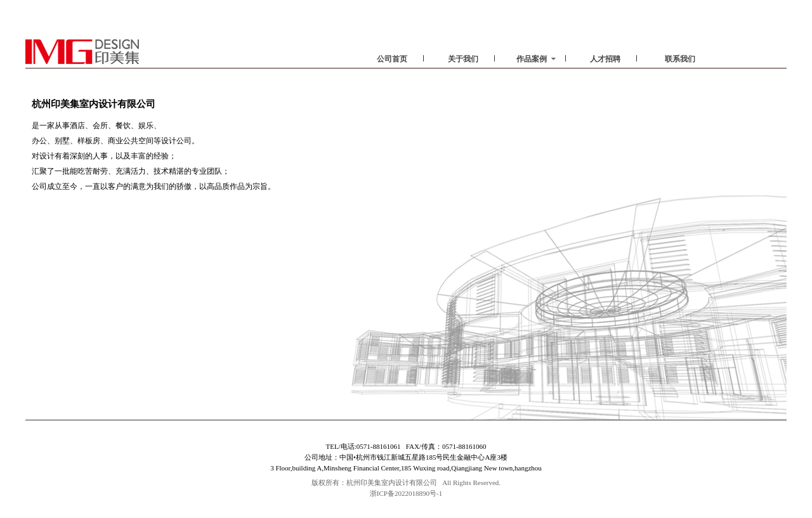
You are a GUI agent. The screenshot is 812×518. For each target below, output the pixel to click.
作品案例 (536, 59)
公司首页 (392, 59)
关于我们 (463, 59)
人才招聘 (605, 59)
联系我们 (680, 59)
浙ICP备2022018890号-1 (406, 493)
